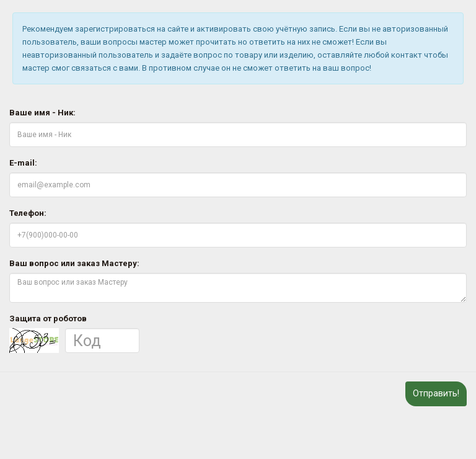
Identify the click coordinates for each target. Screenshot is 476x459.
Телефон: (28, 213)
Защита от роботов (48, 319)
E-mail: (23, 163)
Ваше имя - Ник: (42, 113)
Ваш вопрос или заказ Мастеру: (74, 263)
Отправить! (436, 393)
